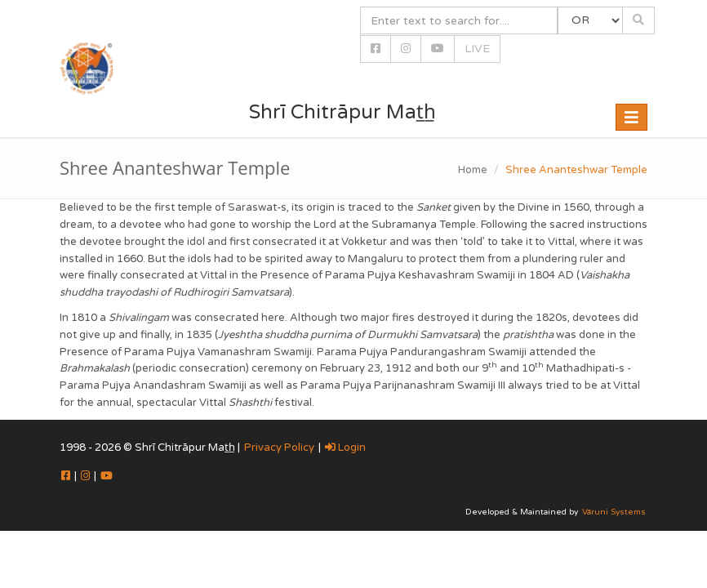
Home (473, 170)
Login (345, 448)
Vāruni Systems (614, 512)
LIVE (477, 49)
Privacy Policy (279, 448)
